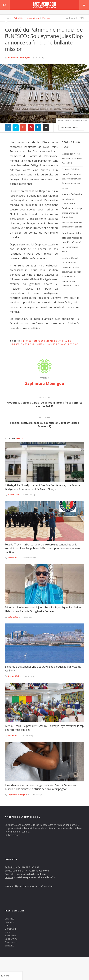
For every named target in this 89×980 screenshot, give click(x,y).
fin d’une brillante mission (36, 344)
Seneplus (9, 946)
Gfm (7, 925)
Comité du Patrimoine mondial (50, 341)
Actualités (18, 18)
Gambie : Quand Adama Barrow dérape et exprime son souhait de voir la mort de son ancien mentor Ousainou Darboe (71, 272)
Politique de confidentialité (39, 886)
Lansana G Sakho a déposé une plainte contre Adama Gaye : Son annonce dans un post (72, 179)
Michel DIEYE (13, 558)
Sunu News (11, 942)
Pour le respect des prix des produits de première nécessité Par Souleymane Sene (72, 242)
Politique (46, 18)
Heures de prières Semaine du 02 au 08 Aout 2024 (72, 159)
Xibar (7, 932)
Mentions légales (14, 886)
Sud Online (10, 935)
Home (8, 18)
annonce (26, 341)
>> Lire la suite (12, 835)
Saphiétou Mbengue (19, 57)
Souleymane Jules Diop (65, 344)
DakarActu (10, 929)
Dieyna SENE (13, 495)
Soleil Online (11, 939)
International (33, 18)
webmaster (13, 617)
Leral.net (9, 919)
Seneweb (10, 922)
